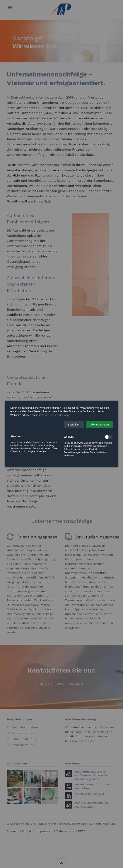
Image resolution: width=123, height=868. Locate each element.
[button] (74, 425)
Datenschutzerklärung (56, 415)
